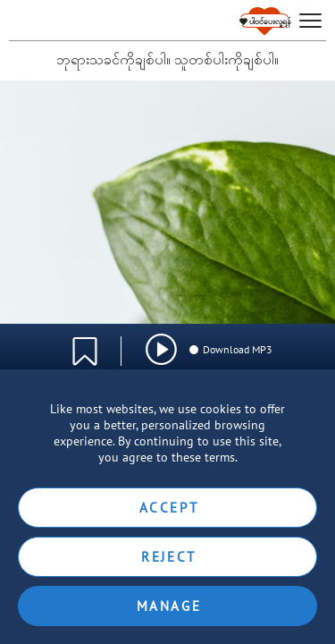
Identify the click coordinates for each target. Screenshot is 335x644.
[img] (161, 349)
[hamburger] (310, 21)
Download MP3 (230, 349)
